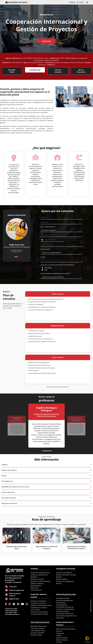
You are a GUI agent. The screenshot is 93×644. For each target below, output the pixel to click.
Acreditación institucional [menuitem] (65, 614)
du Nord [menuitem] (59, 642)
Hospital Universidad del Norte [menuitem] (41, 605)
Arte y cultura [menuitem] (35, 610)
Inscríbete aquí (35, 70)
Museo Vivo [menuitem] (35, 588)
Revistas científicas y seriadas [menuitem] (66, 575)
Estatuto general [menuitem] (62, 605)
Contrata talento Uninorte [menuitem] (39, 614)
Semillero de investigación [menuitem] (65, 581)
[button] (87, 2)
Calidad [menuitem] (59, 635)
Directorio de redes (11, 609)
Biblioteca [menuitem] (34, 577)
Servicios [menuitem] (59, 631)
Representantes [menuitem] (36, 586)
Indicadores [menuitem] (60, 633)
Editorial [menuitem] (59, 577)
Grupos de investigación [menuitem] (64, 573)
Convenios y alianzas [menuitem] (38, 628)
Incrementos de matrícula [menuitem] (65, 607)
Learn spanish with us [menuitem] (38, 631)
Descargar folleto (12, 71)
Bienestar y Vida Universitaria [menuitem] (41, 581)
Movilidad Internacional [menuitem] (39, 626)
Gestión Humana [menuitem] (62, 638)
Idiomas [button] (72, 2)
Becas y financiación (81, 71)
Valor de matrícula (58, 71)
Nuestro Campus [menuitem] (36, 635)
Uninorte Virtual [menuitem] (36, 590)
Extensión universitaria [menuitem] (38, 601)
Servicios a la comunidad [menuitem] (39, 612)
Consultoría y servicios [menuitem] (38, 603)
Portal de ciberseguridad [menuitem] (64, 601)
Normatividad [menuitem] (61, 603)
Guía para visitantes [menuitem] (37, 633)
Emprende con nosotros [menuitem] (39, 608)
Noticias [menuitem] (59, 583)
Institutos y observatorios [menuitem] (39, 575)
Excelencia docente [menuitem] (37, 579)
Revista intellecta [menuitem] (62, 579)
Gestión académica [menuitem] (37, 583)
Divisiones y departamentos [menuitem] (40, 573)
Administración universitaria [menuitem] (66, 629)
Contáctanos (46, 41)
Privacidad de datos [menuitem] (63, 598)
